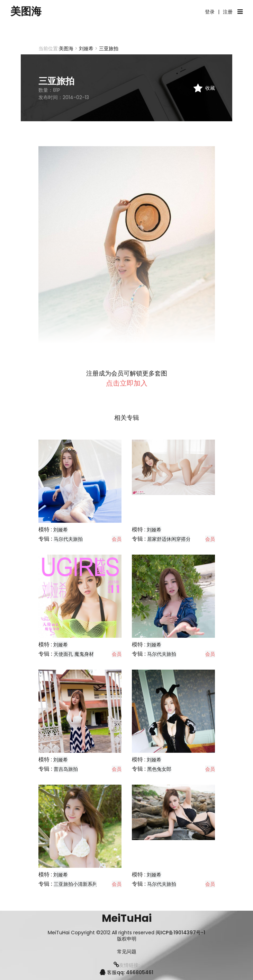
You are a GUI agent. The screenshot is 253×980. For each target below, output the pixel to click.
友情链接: (126, 965)
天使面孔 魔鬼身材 (74, 654)
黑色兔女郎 (159, 769)
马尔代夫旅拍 (68, 539)
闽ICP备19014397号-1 (180, 933)
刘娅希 (86, 48)
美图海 (26, 11)
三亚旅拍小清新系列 (75, 884)
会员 (117, 539)
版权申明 (127, 939)
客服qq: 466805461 (126, 972)
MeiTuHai (127, 918)
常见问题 (127, 952)
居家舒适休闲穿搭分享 (171, 539)
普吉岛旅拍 (66, 769)
